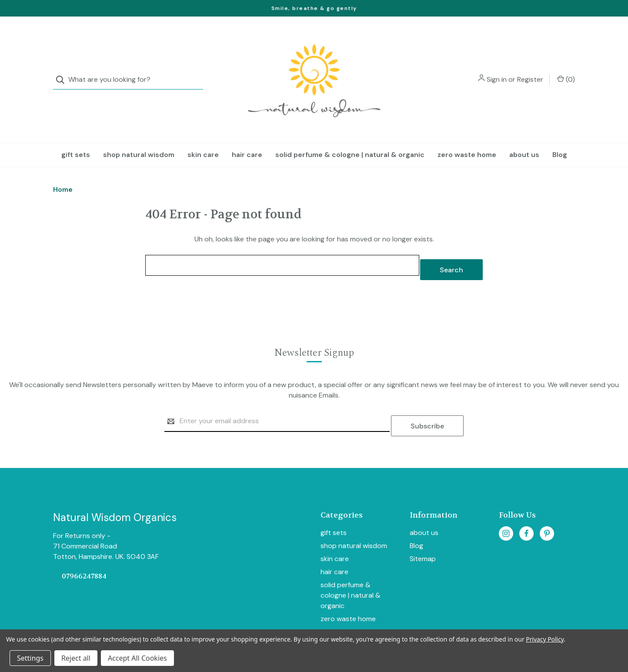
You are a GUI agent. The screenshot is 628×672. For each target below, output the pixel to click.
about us (524, 137)
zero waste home (467, 137)
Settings (30, 658)
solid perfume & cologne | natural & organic (350, 137)
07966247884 (84, 550)
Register (530, 71)
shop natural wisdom (139, 137)
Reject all (76, 658)
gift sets (76, 137)
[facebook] (526, 507)
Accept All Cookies (137, 658)
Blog (560, 137)
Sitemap (423, 533)
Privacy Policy (545, 639)
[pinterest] (547, 507)
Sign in (497, 71)
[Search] (63, 71)
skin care (203, 137)
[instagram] (506, 507)
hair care (247, 137)
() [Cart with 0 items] (566, 70)
